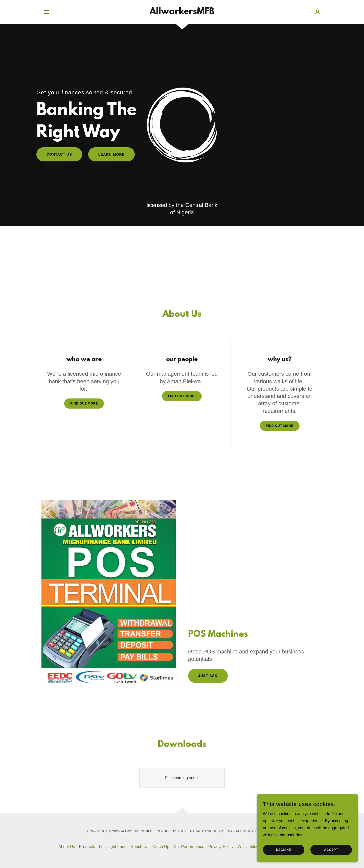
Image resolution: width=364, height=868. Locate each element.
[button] (47, 12)
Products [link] (87, 847)
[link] (182, 13)
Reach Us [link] (140, 847)
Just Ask (208, 676)
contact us (59, 154)
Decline (284, 850)
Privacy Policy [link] (221, 847)
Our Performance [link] (189, 847)
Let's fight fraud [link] (113, 847)
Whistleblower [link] (250, 847)
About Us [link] (67, 847)
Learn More (111, 154)
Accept (331, 850)
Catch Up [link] (161, 847)
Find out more (84, 404)
